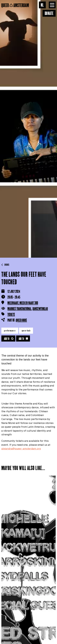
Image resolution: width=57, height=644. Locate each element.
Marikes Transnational (19, 309)
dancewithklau (40, 309)
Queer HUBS (21, 320)
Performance (10, 331)
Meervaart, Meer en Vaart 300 (23, 303)
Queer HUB (26, 331)
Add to (9, 339)
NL (42, 5)
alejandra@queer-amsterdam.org (21, 448)
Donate (49, 14)
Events (5, 265)
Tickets (11, 315)
